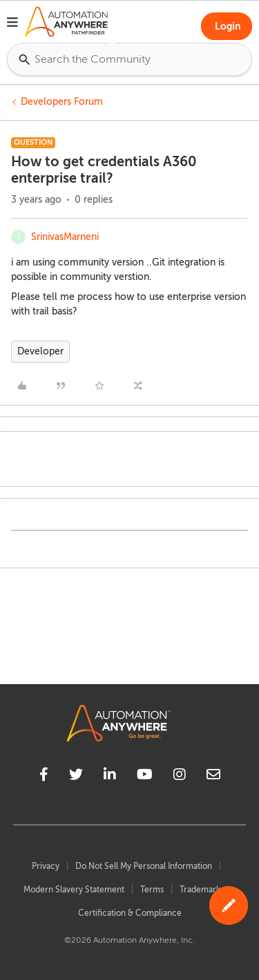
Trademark (200, 890)
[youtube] (145, 777)
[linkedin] (110, 777)
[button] (12, 24)
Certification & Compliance (130, 913)
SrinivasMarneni (65, 237)
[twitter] (76, 777)
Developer (40, 351)
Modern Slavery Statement (74, 890)
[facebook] (44, 777)
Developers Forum (62, 102)
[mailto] (213, 777)
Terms (152, 890)
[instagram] (180, 777)
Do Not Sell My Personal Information (144, 866)
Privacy (46, 866)
